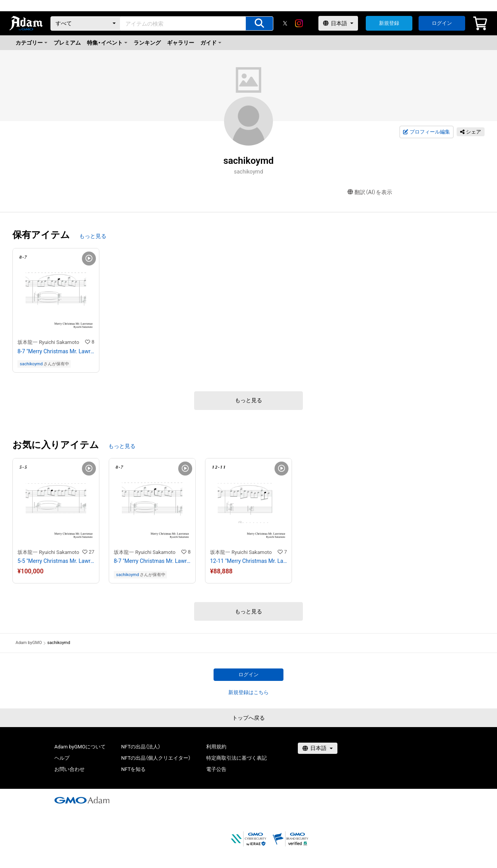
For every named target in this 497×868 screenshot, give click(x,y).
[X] (285, 23)
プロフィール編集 (426, 132)
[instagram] (299, 23)
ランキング (147, 43)
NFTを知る (133, 769)
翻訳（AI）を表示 (370, 192)
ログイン (442, 23)
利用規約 (216, 747)
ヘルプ (62, 758)
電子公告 (216, 769)
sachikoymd (31, 364)
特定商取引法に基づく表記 (236, 758)
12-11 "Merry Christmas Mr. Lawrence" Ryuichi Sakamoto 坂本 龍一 (248, 561)
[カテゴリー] (85, 23)
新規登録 (389, 23)
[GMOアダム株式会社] (82, 800)
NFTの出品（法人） (141, 747)
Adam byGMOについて (80, 747)
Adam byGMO (29, 643)
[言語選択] (338, 23)
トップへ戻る (248, 718)
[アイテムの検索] (259, 23)
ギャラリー (181, 43)
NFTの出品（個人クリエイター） (156, 758)
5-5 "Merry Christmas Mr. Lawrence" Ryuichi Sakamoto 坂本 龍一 (56, 561)
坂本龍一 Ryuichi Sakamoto (48, 342)
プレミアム (67, 43)
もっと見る (93, 236)
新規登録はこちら (248, 692)
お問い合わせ (70, 769)
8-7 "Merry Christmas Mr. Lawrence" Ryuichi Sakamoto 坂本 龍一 (56, 351)
